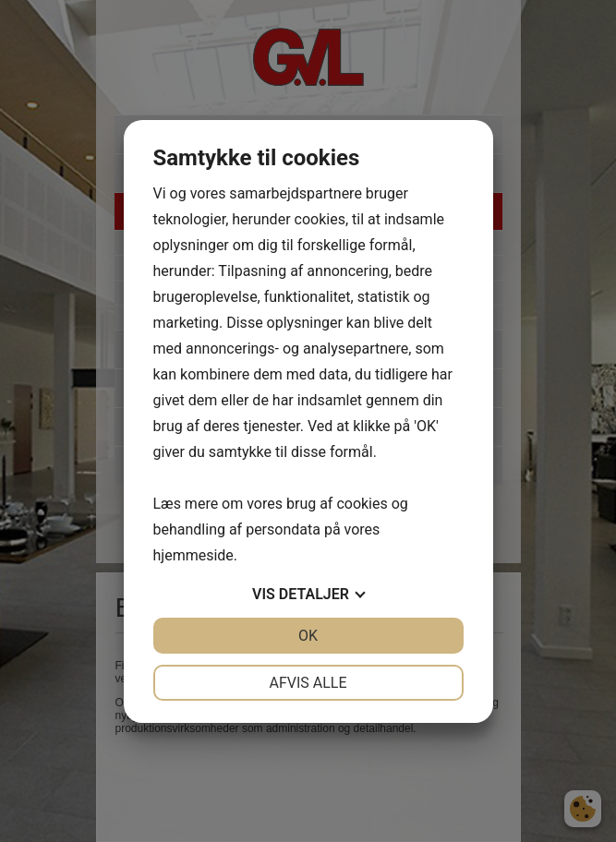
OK (308, 636)
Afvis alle (308, 683)
